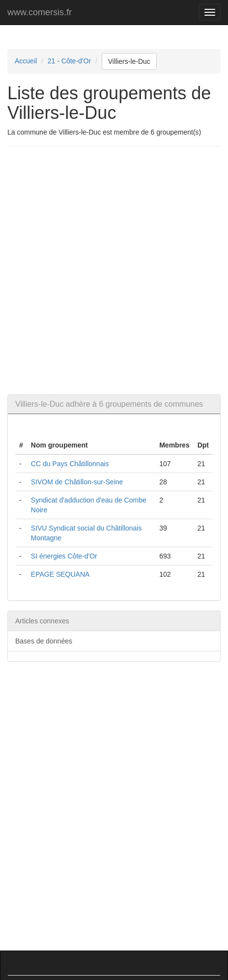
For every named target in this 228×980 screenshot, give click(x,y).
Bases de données (44, 641)
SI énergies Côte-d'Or (64, 556)
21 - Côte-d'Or (69, 61)
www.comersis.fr (40, 12)
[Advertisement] (114, 271)
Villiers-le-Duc (129, 61)
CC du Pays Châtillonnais (70, 464)
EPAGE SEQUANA (60, 574)
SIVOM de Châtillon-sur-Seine (77, 482)
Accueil (26, 61)
